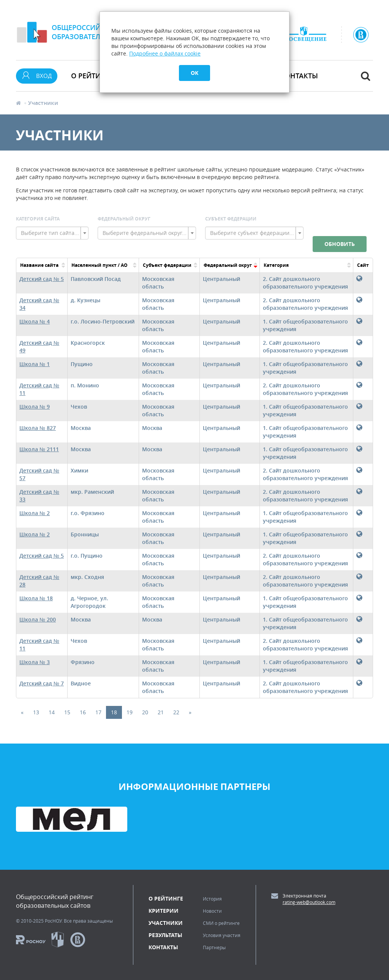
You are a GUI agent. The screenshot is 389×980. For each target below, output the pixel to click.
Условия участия (222, 935)
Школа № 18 (36, 598)
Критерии (164, 911)
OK (194, 73)
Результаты (165, 935)
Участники (166, 923)
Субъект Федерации (231, 219)
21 (161, 712)
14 (52, 712)
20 (145, 712)
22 (176, 712)
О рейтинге (166, 898)
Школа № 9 (35, 407)
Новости (212, 911)
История (212, 899)
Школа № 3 (35, 662)
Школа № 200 (38, 619)
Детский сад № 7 (42, 683)
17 (98, 712)
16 (83, 712)
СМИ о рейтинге (221, 923)
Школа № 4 (35, 321)
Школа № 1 (35, 364)
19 (130, 712)
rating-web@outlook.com (309, 902)
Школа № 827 (38, 428)
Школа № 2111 (39, 449)
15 (67, 712)
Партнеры (214, 947)
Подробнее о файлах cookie (165, 53)
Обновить (340, 244)
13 (36, 712)
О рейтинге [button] (92, 76)
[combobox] (52, 233)
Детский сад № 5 (42, 279)
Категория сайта (38, 219)
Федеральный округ (124, 219)
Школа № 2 (35, 513)
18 (114, 712)
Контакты (299, 76)
